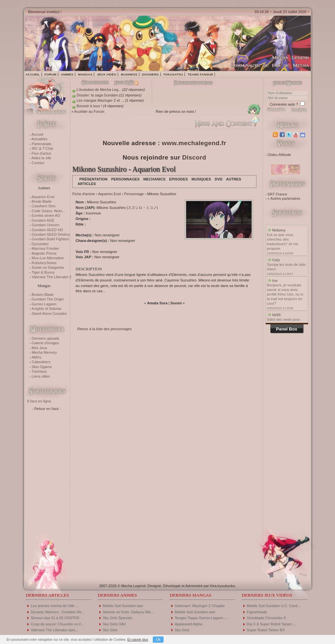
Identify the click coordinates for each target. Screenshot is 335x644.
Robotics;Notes (44, 263)
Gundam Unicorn (46, 225)
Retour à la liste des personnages (105, 329)
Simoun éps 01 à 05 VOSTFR (55, 618)
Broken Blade (43, 295)
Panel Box (287, 329)
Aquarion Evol (43, 197)
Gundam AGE (43, 220)
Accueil (33, 74)
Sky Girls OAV (114, 624)
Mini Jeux (39, 348)
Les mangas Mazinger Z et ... (100, 100)
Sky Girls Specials (117, 618)
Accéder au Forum (89, 111)
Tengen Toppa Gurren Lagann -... (202, 618)
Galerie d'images (45, 343)
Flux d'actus (41, 153)
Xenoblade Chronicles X (266, 618)
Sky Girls (110, 630)
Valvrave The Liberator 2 (52, 277)
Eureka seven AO (46, 215)
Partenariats (42, 144)
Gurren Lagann (44, 304)
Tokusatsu (173, 74)
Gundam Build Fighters (50, 239)
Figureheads (257, 612)
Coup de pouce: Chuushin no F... (57, 624)
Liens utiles (41, 376)
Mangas (85, 74)
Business (129, 74)
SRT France (277, 194)
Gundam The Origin (48, 299)
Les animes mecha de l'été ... (54, 606)
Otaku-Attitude (279, 155)
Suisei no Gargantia (48, 267)
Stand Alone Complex (49, 314)
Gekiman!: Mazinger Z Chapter (200, 606)
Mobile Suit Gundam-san (123, 606)
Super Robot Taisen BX (266, 630)
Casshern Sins (44, 206)
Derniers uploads (46, 338)
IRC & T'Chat (42, 148)
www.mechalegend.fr (194, 143)
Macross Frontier (45, 248)
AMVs (36, 357)
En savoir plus (138, 640)
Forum (50, 74)
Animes (67, 74)
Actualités (39, 139)
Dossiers (150, 74)
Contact (38, 163)
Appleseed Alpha (188, 624)
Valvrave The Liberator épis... (54, 630)
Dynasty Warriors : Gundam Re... (58, 612)
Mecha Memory (44, 352)
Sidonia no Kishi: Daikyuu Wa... (128, 612)
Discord (194, 157)
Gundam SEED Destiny (51, 234)
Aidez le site (41, 158)
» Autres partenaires (284, 198)
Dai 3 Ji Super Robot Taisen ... (271, 624)
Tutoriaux (39, 371)
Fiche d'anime (84, 194)
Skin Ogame (42, 367)
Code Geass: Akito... (48, 211)
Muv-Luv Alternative (48, 258)
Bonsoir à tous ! (89, 106)
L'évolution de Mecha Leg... (99, 90)
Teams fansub (200, 74)
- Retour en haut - (46, 409)
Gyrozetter (40, 244)
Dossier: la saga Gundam (97, 95)
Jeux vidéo (106, 74)
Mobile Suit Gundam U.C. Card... (273, 606)
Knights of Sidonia (46, 309)
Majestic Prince (44, 253)
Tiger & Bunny (43, 272)
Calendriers (41, 362)
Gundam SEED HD (47, 230)
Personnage (134, 194)
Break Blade (42, 201)
